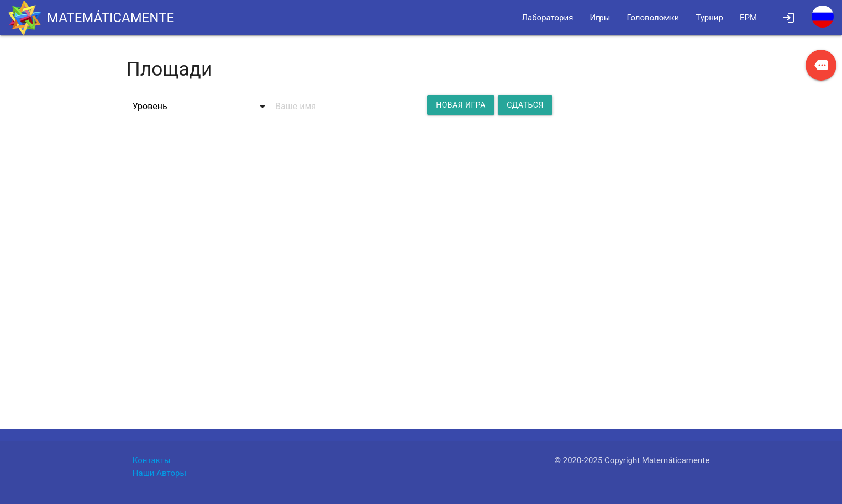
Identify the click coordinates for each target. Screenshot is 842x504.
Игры (600, 18)
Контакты (152, 460)
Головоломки (653, 18)
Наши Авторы (159, 473)
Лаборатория (548, 18)
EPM (748, 18)
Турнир (709, 18)
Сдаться (525, 105)
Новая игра (461, 105)
